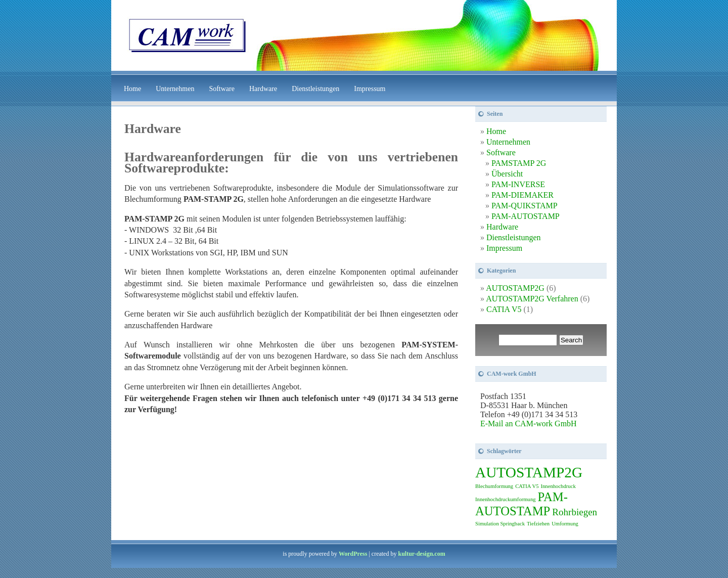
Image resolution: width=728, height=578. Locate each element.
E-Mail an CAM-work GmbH (529, 424)
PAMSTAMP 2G (519, 163)
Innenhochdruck (558, 486)
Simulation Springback (500, 524)
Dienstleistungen (315, 89)
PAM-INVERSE (518, 184)
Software (222, 89)
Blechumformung (494, 486)
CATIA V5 (504, 309)
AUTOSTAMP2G (515, 288)
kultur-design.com (421, 554)
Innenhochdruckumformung (506, 499)
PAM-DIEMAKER (522, 195)
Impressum (370, 89)
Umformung (565, 524)
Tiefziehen (538, 524)
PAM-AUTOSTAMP (526, 216)
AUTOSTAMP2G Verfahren (532, 299)
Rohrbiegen (575, 512)
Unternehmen (175, 89)
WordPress (353, 554)
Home (132, 89)
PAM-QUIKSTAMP (525, 206)
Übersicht (507, 174)
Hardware (263, 89)
